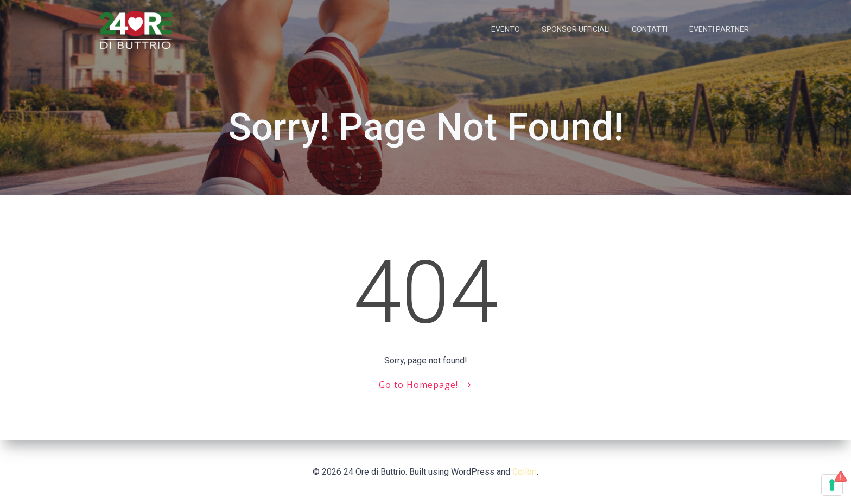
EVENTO (506, 29)
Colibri (525, 472)
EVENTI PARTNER (719, 29)
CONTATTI (650, 29)
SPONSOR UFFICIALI (576, 29)
